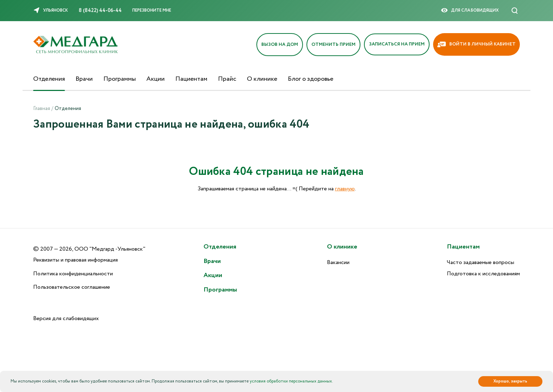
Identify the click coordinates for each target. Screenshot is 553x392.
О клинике (262, 79)
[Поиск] (515, 11)
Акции (156, 79)
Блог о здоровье (311, 79)
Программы (120, 79)
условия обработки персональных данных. (291, 381)
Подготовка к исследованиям (483, 274)
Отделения (49, 79)
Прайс (227, 79)
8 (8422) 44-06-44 (100, 11)
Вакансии (338, 262)
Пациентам (191, 79)
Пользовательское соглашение (72, 287)
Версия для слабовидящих (66, 318)
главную (345, 189)
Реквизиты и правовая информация (75, 260)
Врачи (84, 79)
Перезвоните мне (152, 10)
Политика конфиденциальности (73, 274)
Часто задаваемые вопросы (481, 262)
